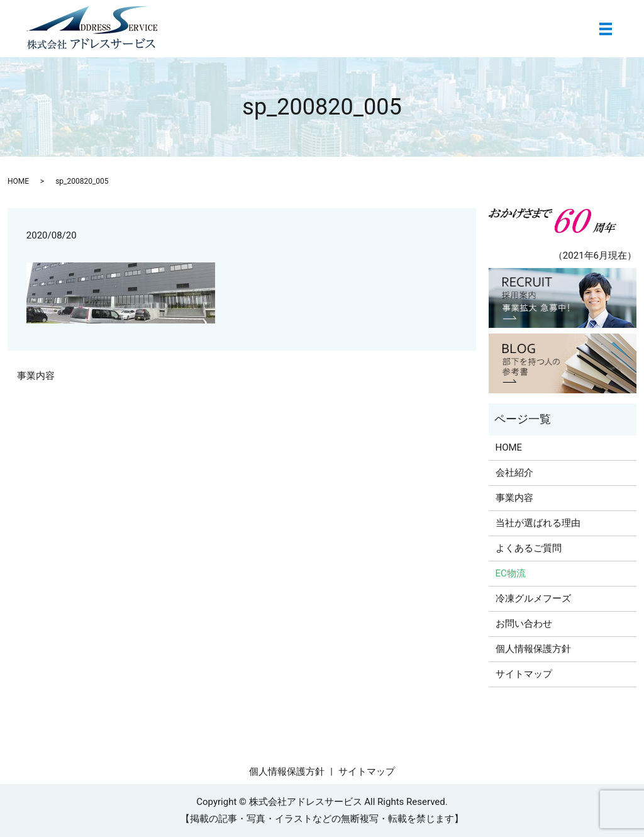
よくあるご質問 (529, 548)
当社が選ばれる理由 (538, 523)
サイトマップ (524, 674)
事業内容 (36, 376)
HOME (18, 181)
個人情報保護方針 (533, 649)
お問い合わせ (524, 624)
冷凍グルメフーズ (533, 598)
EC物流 (511, 573)
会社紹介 (514, 473)
